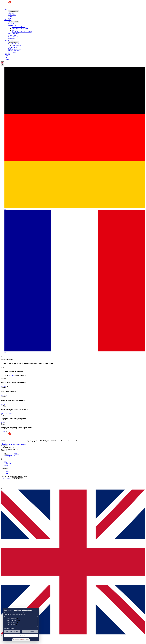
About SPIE (8, 464)
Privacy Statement (6, 478)
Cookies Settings (17, 478)
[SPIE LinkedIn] (6, 483)
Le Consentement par (21, 640)
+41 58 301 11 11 (14, 454)
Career (6, 472)
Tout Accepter (21, 636)
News (6, 473)
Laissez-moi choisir (12, 632)
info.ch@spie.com (10, 456)
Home (6, 462)
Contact (7, 465)
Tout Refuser (30, 632)
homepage (11, 375)
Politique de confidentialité (9, 628)
